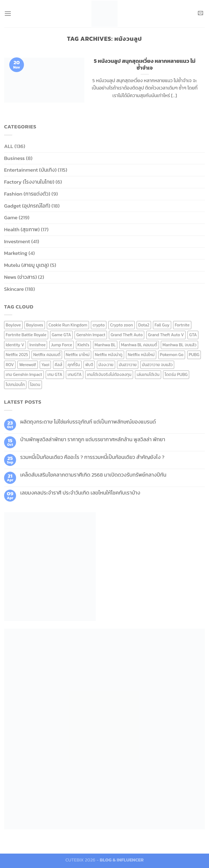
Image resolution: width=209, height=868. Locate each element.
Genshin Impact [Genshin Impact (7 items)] (91, 335)
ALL (9, 146)
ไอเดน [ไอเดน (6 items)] (35, 384)
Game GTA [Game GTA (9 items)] (61, 335)
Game (11, 217)
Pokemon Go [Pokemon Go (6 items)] (172, 355)
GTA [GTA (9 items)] (193, 335)
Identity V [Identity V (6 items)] (15, 345)
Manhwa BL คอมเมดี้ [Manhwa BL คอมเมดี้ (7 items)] (139, 345)
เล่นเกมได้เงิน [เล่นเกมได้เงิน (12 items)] (148, 374)
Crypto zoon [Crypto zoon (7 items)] (121, 325)
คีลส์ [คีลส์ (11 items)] (59, 365)
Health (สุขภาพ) (22, 229)
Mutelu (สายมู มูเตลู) (27, 265)
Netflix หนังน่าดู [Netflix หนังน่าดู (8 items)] (109, 355)
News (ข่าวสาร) (20, 277)
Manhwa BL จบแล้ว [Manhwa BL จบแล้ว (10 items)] (179, 345)
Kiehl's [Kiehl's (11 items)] (84, 345)
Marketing (16, 253)
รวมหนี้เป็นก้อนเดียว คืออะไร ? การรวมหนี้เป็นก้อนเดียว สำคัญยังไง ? (92, 457)
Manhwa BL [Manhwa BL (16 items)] (105, 345)
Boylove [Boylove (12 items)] (13, 325)
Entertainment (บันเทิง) (30, 170)
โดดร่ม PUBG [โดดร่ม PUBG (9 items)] (176, 374)
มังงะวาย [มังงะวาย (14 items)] (106, 365)
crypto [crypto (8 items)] (99, 325)
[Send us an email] (201, 13)
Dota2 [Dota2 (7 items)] (144, 325)
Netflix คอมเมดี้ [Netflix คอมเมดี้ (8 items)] (47, 355)
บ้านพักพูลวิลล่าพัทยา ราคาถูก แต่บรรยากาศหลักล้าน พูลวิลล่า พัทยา (93, 439)
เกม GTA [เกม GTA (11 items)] (55, 374)
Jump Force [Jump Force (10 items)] (62, 345)
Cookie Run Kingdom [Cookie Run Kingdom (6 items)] (68, 325)
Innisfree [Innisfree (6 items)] (37, 345)
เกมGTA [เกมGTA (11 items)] (74, 374)
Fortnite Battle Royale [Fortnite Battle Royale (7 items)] (26, 335)
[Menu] (8, 13)
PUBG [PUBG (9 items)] (194, 355)
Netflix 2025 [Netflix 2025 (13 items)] (17, 355)
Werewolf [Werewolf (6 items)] (27, 365)
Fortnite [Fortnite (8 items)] (182, 325)
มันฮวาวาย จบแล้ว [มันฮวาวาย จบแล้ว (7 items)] (157, 365)
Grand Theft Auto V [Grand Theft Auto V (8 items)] (166, 335)
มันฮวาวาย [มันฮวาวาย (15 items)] (128, 365)
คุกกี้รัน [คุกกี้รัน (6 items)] (74, 365)
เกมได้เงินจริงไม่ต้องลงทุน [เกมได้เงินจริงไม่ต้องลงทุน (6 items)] (109, 374)
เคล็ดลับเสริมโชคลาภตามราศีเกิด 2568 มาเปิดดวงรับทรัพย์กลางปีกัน (93, 475)
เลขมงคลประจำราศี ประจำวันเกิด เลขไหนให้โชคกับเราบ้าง (80, 493)
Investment (17, 241)
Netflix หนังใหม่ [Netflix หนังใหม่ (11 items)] (141, 355)
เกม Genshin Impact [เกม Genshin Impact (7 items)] (24, 374)
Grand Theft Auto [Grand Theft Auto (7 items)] (127, 335)
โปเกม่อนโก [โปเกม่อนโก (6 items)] (15, 384)
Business (14, 158)
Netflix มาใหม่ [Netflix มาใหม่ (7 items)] (78, 355)
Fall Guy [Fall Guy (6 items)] (162, 325)
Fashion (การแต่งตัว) (27, 194)
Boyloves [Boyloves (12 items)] (35, 325)
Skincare (14, 289)
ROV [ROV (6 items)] (10, 365)
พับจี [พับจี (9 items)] (89, 365)
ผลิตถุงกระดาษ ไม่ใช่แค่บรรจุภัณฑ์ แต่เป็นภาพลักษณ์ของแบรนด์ (88, 422)
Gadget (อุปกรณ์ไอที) (27, 206)
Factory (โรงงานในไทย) (29, 182)
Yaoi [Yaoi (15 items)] (45, 365)
